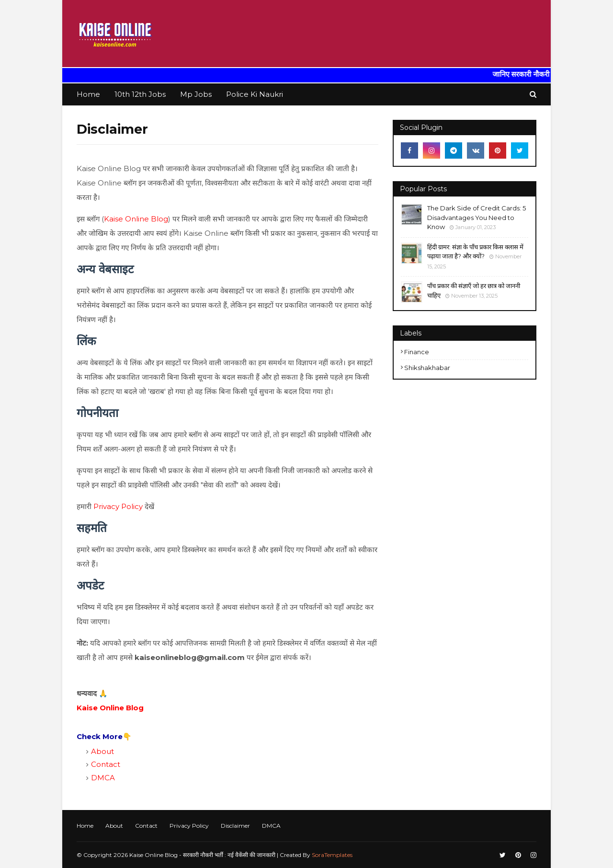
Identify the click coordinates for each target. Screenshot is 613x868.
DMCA (103, 778)
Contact (106, 764)
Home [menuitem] (88, 94)
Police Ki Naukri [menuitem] (255, 94)
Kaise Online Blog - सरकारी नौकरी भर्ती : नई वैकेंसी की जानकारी (202, 855)
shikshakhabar (427, 368)
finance (417, 352)
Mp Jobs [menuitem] (196, 94)
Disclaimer (235, 826)
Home (85, 826)
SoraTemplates (332, 855)
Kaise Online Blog (136, 219)
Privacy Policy (118, 506)
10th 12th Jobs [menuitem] (140, 94)
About (102, 751)
